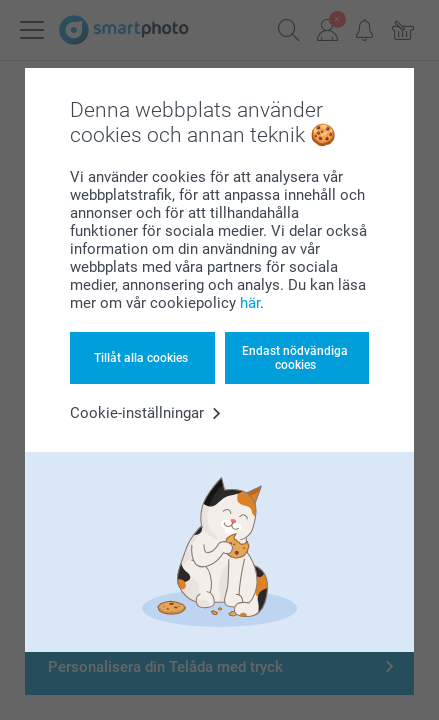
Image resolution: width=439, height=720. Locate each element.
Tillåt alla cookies (141, 358)
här (250, 303)
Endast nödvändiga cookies (295, 358)
